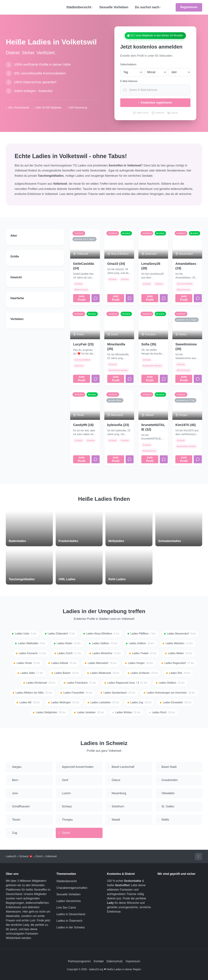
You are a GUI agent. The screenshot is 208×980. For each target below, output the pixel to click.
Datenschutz (115, 961)
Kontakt (99, 961)
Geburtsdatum (128, 64)
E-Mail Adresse (129, 81)
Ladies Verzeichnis (69, 901)
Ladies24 (11, 856)
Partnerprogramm (79, 961)
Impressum (133, 961)
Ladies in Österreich (69, 921)
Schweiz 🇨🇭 (26, 856)
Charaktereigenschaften (72, 888)
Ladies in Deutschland (71, 914)
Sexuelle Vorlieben (114, 7)
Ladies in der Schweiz (71, 927)
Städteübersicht (67, 881)
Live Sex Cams (66, 908)
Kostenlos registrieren (155, 103)
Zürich (39, 856)
